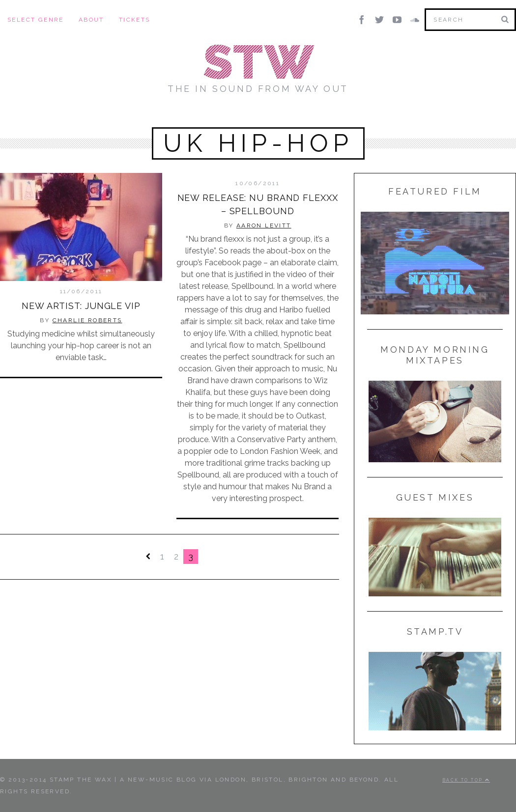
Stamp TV (223, 108)
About (91, 20)
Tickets (135, 20)
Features (280, 108)
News (365, 108)
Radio (405, 108)
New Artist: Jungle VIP (81, 306)
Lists (328, 108)
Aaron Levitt (263, 225)
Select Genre (36, 20)
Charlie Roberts (87, 320)
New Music (122, 108)
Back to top (466, 780)
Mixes (175, 108)
